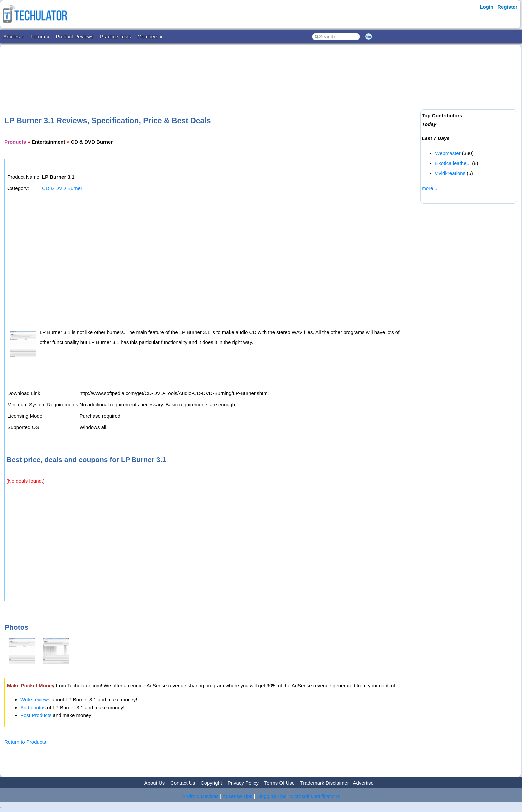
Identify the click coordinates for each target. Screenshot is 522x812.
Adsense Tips (237, 796)
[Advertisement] (211, 70)
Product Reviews (75, 36)
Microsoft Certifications (315, 796)
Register (507, 7)
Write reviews (35, 699)
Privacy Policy (243, 783)
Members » (150, 36)
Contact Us (183, 783)
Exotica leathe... (453, 163)
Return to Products (25, 742)
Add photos (33, 707)
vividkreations (450, 173)
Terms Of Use (279, 783)
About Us (155, 783)
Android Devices (201, 796)
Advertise (363, 783)
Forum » (40, 36)
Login (487, 7)
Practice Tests (115, 36)
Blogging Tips (272, 796)
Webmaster (448, 153)
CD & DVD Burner (62, 188)
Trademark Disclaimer (325, 783)
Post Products (36, 715)
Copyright (211, 783)
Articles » (14, 36)
